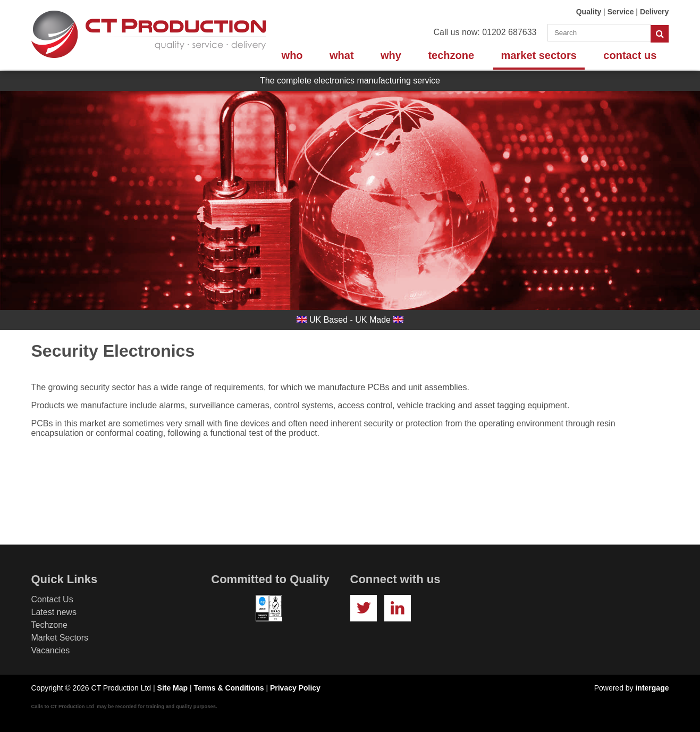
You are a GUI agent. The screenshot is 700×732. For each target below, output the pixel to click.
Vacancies (51, 650)
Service (621, 12)
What (342, 55)
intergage (652, 688)
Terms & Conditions (229, 688)
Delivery (654, 12)
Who (292, 55)
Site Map (173, 688)
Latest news (54, 612)
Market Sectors (539, 55)
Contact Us (630, 55)
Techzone (451, 55)
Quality (589, 12)
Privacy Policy (295, 688)
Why (391, 55)
